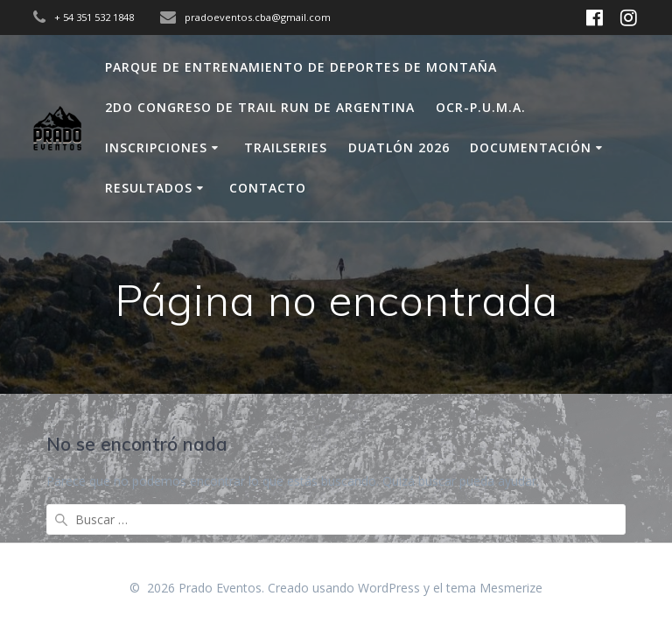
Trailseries (286, 147)
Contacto (268, 188)
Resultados (149, 188)
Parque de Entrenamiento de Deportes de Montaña (301, 67)
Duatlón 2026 (399, 147)
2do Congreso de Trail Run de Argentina (260, 107)
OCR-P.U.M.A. (481, 107)
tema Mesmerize (494, 588)
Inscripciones (156, 147)
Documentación (531, 147)
